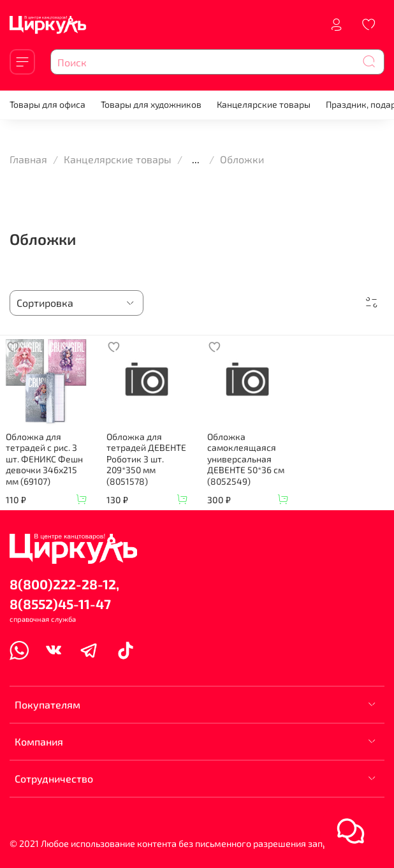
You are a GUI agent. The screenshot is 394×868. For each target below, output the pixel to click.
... (196, 159)
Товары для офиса (47, 104)
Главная (28, 159)
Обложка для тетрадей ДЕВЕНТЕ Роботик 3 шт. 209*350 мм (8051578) (146, 459)
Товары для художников (151, 104)
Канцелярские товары (264, 104)
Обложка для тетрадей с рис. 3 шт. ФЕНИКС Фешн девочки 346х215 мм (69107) (44, 459)
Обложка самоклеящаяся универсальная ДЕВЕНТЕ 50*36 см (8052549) (246, 459)
